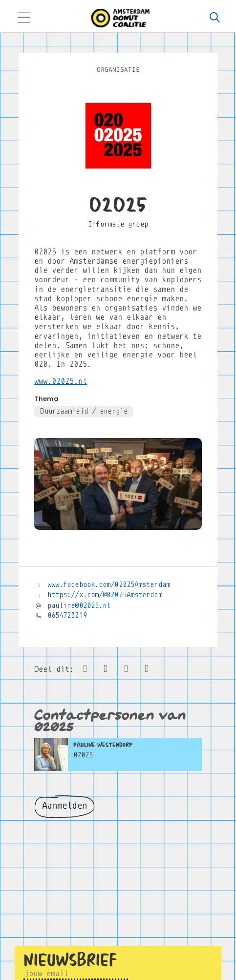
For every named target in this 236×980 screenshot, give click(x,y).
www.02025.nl (61, 381)
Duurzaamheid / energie (84, 411)
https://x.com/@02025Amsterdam (105, 595)
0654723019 (67, 615)
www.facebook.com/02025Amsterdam (109, 584)
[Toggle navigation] (23, 18)
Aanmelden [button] (64, 806)
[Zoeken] (215, 18)
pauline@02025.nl (79, 605)
